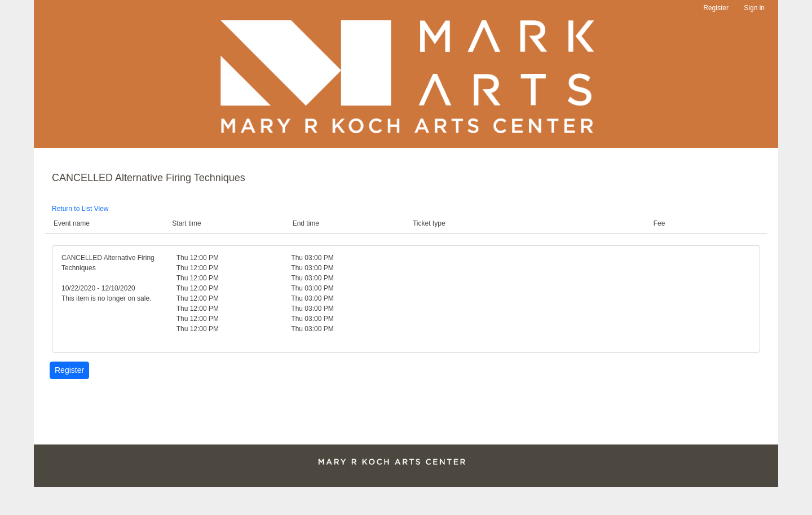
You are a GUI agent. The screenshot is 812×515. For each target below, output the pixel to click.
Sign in (754, 8)
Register (716, 8)
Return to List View (80, 209)
